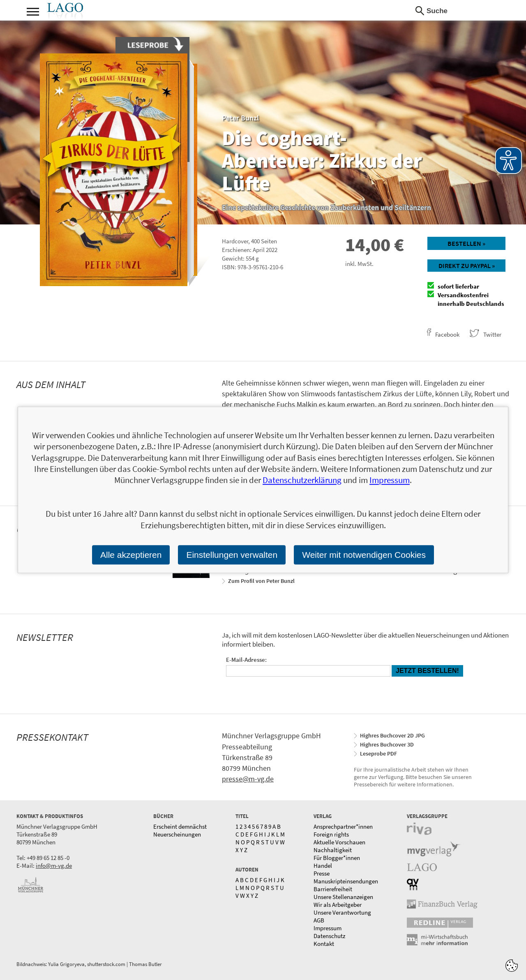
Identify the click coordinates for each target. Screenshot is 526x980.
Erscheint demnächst (180, 826)
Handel (323, 866)
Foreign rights (331, 834)
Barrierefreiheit (333, 889)
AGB (319, 920)
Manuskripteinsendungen (346, 881)
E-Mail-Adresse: (246, 660)
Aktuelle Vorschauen (339, 842)
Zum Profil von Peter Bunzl (261, 581)
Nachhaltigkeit (333, 850)
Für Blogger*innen (337, 858)
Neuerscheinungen (177, 834)
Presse (322, 873)
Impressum (328, 928)
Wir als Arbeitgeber (338, 905)
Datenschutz (329, 936)
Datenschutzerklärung (302, 480)
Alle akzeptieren (131, 555)
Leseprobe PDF (378, 753)
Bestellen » (466, 243)
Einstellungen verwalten (232, 555)
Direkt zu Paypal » (467, 266)
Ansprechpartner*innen (343, 826)
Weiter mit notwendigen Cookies (364, 555)
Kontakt (324, 944)
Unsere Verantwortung (342, 912)
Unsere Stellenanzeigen (343, 897)
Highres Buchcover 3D (387, 744)
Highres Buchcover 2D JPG (392, 735)
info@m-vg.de (54, 866)
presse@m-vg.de (248, 779)
